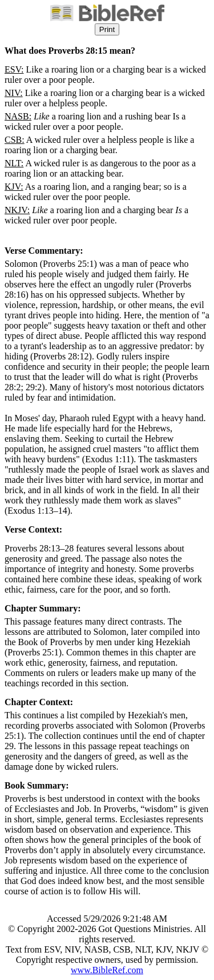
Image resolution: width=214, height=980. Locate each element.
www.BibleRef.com (107, 970)
